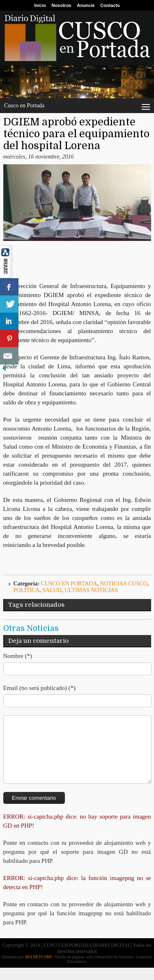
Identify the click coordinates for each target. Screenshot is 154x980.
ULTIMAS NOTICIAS (91, 590)
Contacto (110, 5)
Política (27, 590)
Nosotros (61, 5)
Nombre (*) (18, 656)
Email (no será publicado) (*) (40, 688)
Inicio (40, 5)
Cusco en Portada (69, 584)
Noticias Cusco (124, 584)
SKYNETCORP (38, 969)
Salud (52, 590)
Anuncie (86, 5)
